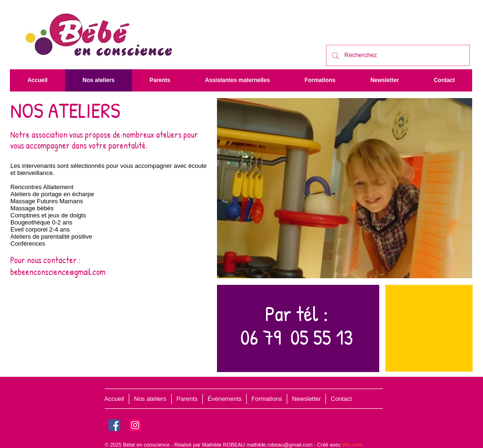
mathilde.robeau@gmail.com (279, 445)
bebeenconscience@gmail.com (58, 272)
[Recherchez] (397, 55)
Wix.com (352, 445)
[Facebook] (114, 425)
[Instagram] (135, 425)
